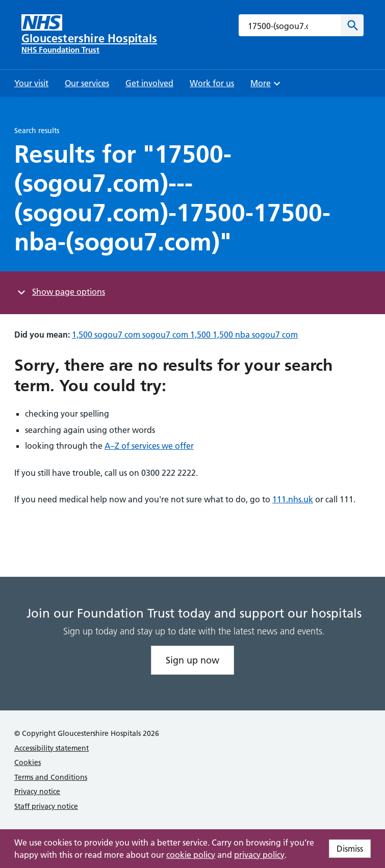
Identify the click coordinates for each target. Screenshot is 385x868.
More (267, 86)
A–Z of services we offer (149, 446)
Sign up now (193, 660)
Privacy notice (37, 792)
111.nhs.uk (293, 499)
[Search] (352, 25)
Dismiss (350, 849)
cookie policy (191, 855)
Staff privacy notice (46, 806)
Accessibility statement (52, 748)
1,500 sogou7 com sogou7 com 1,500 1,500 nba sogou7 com (185, 335)
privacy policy (259, 855)
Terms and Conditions (51, 777)
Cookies (28, 762)
